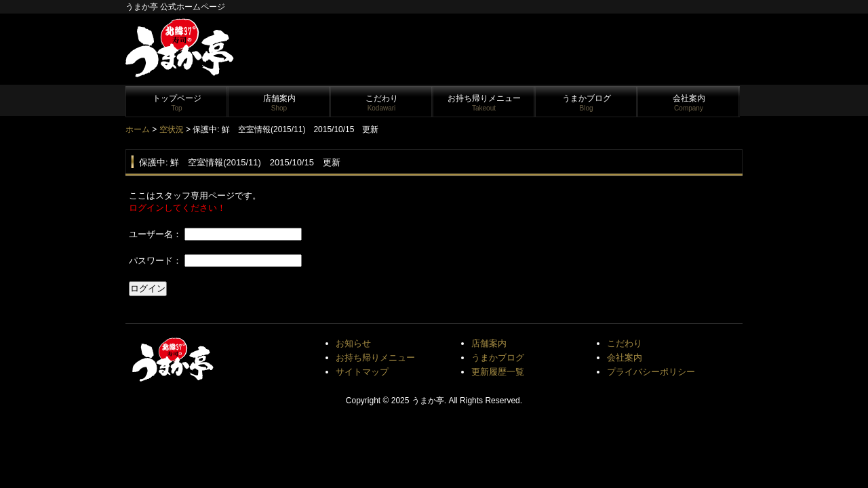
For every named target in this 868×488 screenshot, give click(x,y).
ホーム (138, 129)
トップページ (177, 103)
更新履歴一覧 (498, 372)
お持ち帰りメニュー (484, 103)
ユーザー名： (155, 234)
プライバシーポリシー (651, 372)
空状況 (172, 129)
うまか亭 (428, 401)
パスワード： (155, 261)
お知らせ (353, 343)
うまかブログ (587, 103)
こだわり (382, 103)
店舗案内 (279, 103)
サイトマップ (362, 372)
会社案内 (689, 103)
